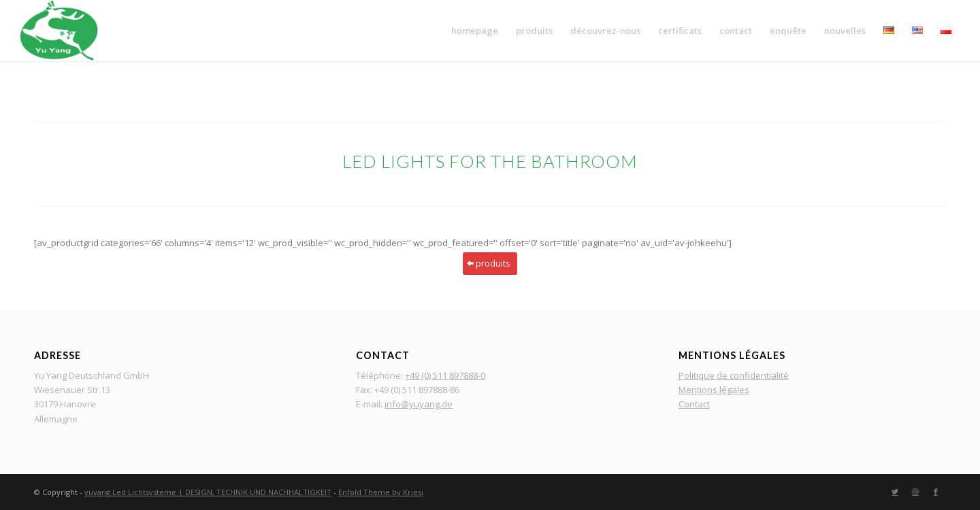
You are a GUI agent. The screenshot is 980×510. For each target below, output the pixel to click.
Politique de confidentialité (734, 375)
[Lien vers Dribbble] (915, 492)
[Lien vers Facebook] (936, 492)
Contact (694, 404)
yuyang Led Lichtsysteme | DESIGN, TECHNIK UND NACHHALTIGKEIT (208, 492)
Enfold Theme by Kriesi (381, 492)
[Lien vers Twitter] (895, 492)
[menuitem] (475, 31)
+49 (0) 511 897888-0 (445, 375)
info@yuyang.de (419, 404)
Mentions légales (714, 390)
